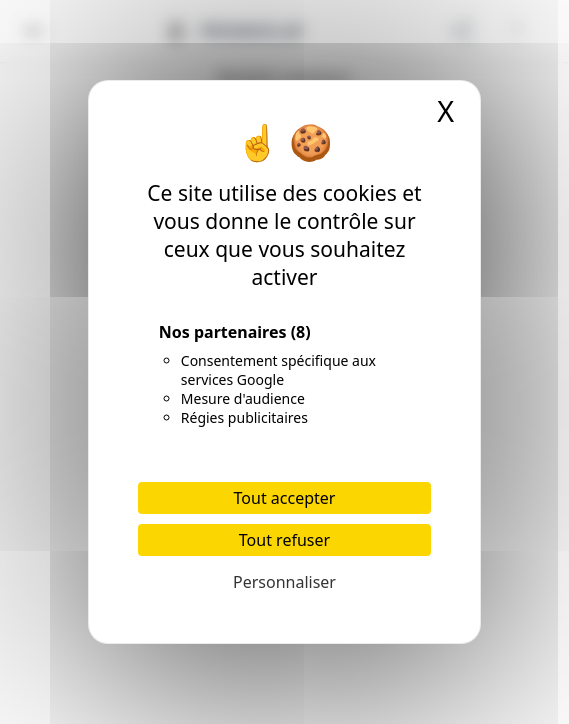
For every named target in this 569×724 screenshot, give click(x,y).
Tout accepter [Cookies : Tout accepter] (285, 498)
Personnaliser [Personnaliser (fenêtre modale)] (284, 582)
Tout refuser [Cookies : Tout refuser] (284, 540)
